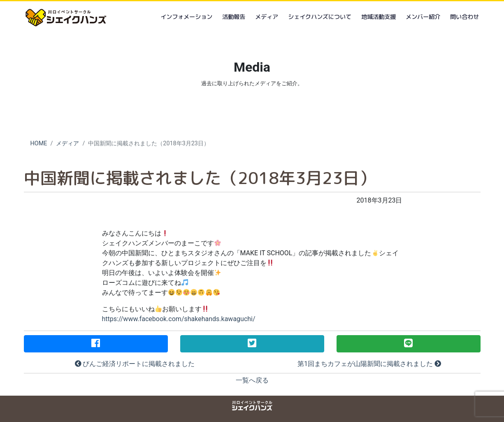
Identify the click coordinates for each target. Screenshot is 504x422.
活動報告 (234, 17)
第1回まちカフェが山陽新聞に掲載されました (369, 364)
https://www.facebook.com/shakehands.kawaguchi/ (179, 319)
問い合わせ (465, 17)
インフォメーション (186, 17)
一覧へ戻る (252, 380)
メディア (267, 17)
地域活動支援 (379, 17)
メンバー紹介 (423, 17)
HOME (39, 143)
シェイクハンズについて (320, 17)
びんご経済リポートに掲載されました (135, 364)
